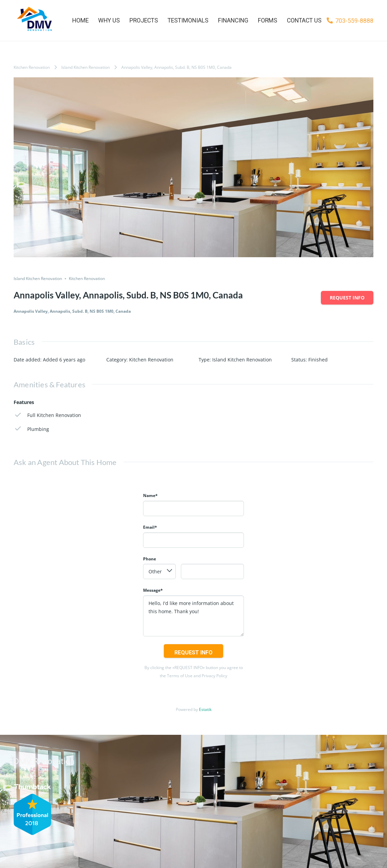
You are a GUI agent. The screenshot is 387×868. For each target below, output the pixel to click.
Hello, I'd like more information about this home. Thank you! (193, 616)
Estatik (205, 709)
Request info (347, 298)
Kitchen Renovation (32, 67)
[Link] (33, 20)
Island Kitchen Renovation (86, 67)
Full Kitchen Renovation (47, 415)
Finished (318, 360)
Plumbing (31, 429)
